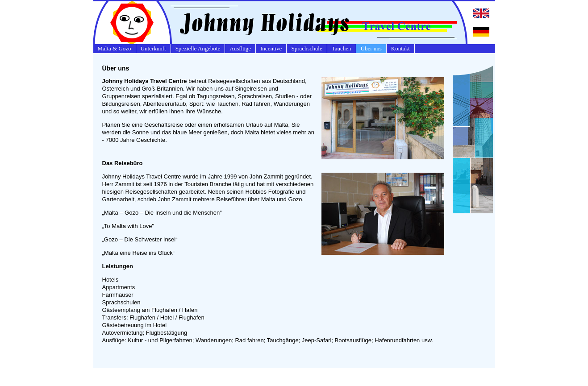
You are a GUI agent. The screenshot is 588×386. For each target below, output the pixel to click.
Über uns (371, 48)
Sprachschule (307, 48)
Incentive (271, 48)
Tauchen (342, 48)
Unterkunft (153, 48)
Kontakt (400, 48)
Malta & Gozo (115, 48)
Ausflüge (240, 48)
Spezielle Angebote (198, 48)
